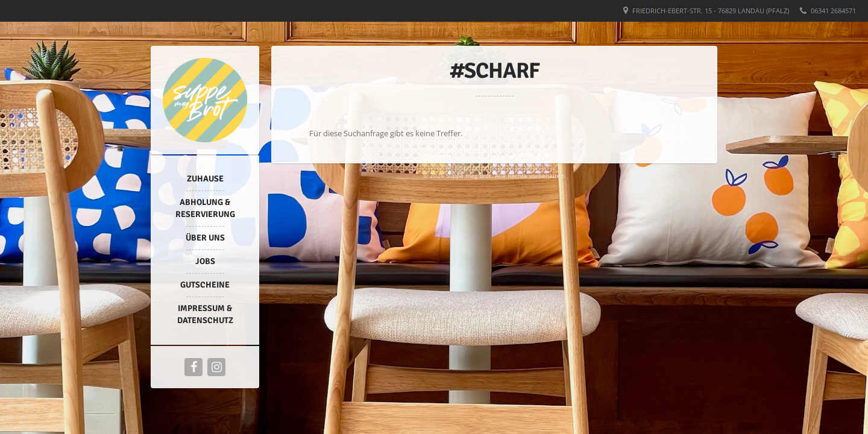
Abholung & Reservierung (205, 208)
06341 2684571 (833, 11)
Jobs (205, 261)
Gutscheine (205, 285)
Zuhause (205, 179)
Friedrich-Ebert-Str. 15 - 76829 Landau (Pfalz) (711, 11)
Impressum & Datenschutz (205, 314)
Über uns (205, 238)
